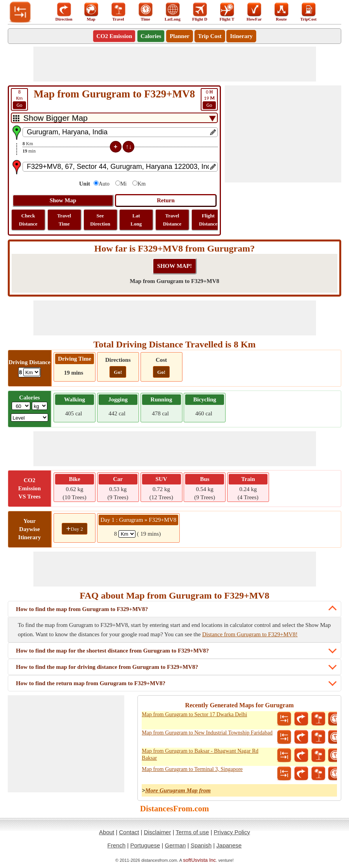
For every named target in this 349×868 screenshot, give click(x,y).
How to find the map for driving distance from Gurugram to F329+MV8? (107, 667)
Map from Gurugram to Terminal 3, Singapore (192, 769)
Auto (104, 184)
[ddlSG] (30, 418)
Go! (118, 372)
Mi (123, 184)
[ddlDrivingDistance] (32, 372)
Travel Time (64, 220)
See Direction (100, 220)
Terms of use (192, 832)
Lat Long (136, 220)
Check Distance (28, 220)
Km (19, 99)
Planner (180, 36)
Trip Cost (210, 36)
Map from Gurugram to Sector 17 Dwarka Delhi (194, 714)
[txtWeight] (21, 406)
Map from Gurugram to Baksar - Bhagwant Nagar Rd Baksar (200, 754)
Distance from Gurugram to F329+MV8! (250, 634)
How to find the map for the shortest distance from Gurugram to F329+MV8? (112, 651)
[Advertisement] (175, 64)
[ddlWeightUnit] (40, 406)
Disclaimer (157, 832)
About (107, 832)
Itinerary (241, 36)
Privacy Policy (232, 832)
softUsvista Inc (200, 860)
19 (209, 99)
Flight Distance (208, 220)
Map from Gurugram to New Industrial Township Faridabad (207, 733)
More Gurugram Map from (178, 790)
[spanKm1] (127, 534)
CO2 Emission (114, 36)
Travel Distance (172, 220)
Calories (151, 36)
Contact (129, 832)
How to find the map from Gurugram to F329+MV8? (82, 609)
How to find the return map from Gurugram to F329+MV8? (91, 683)
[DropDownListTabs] (114, 118)
